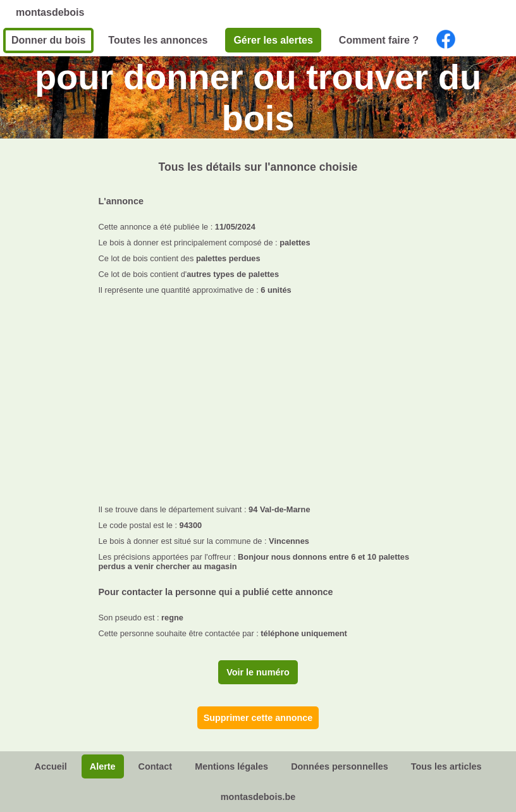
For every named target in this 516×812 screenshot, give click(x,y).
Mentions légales (231, 766)
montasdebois (50, 12)
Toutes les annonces (158, 40)
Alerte (103, 766)
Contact (156, 766)
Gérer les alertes (273, 40)
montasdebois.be (258, 797)
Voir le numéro (258, 672)
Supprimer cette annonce (258, 718)
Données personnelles (340, 766)
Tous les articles (446, 766)
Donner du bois (48, 40)
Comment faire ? (379, 40)
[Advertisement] (258, 396)
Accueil (51, 766)
